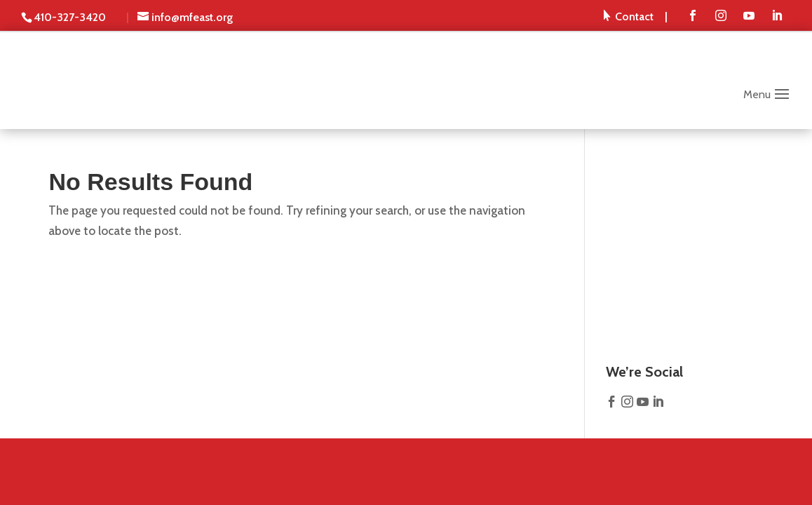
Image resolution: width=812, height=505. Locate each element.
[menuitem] (636, 16)
